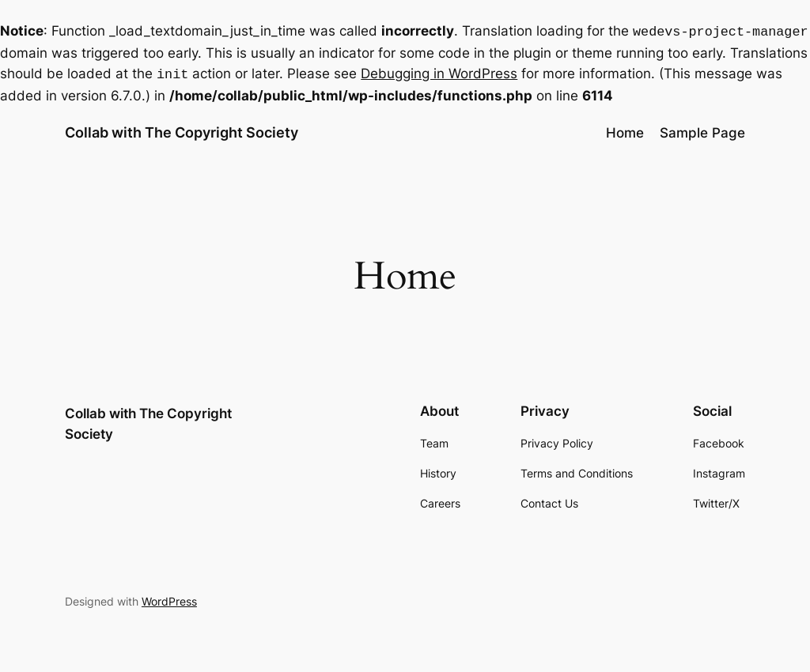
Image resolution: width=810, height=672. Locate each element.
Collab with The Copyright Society (182, 129)
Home (625, 130)
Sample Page (702, 130)
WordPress (169, 598)
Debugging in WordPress (439, 72)
